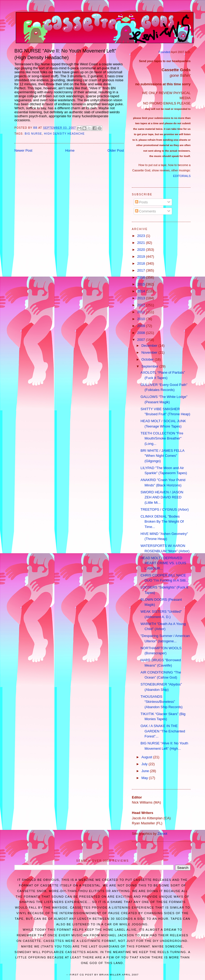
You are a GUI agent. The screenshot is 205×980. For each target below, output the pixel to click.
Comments (145, 211)
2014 (142, 291)
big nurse (33, 134)
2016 (142, 277)
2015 (142, 284)
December (150, 346)
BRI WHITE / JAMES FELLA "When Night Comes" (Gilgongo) (162, 456)
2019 (142, 257)
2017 (142, 270)
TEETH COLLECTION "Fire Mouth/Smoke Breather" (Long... (162, 438)
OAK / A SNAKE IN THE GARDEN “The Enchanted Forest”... (163, 731)
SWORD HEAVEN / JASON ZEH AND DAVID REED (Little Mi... (162, 497)
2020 (142, 250)
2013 (142, 298)
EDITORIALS (182, 176)
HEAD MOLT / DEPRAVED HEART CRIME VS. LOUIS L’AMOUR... (163, 563)
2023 (142, 236)
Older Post (116, 150)
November (150, 352)
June (146, 771)
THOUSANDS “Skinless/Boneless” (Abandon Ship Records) (161, 702)
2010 (142, 319)
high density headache (64, 134)
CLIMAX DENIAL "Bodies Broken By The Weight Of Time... (162, 522)
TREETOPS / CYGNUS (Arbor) (164, 509)
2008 (142, 333)
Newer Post (23, 150)
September (150, 366)
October (148, 359)
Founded (164, 52)
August (147, 757)
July (145, 764)
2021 (142, 243)
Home (70, 150)
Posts (141, 202)
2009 (142, 326)
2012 (142, 305)
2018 (142, 263)
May (145, 778)
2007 (142, 340)
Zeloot (162, 834)
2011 (142, 312)
